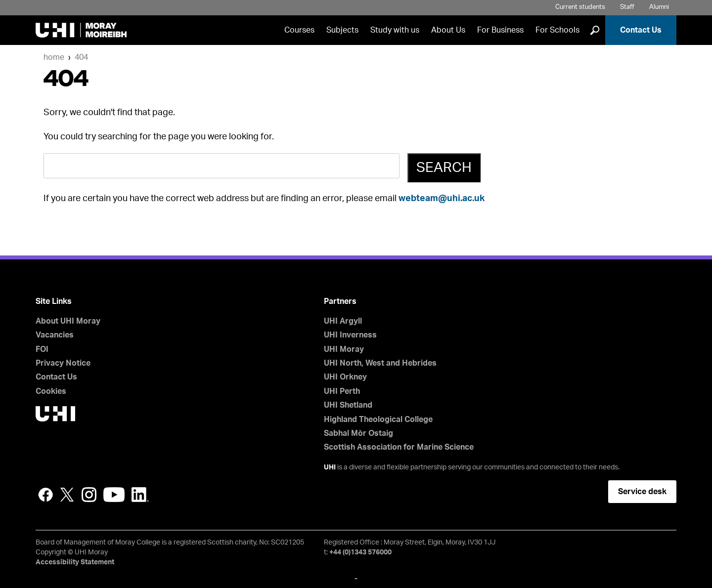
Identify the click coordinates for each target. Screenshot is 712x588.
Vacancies (55, 335)
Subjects (342, 30)
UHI (330, 467)
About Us (448, 30)
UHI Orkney (345, 377)
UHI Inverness (350, 335)
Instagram (89, 495)
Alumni (659, 7)
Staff (627, 7)
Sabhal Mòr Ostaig (358, 433)
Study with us (395, 30)
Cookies (51, 391)
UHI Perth (342, 391)
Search (444, 168)
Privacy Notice (63, 363)
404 (81, 57)
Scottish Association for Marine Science (399, 447)
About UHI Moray (68, 321)
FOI (42, 349)
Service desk (642, 492)
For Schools (557, 30)
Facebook (45, 495)
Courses (299, 30)
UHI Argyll (343, 321)
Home (54, 57)
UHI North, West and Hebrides (380, 363)
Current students (580, 7)
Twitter (67, 495)
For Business (500, 30)
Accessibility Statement (75, 562)
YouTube (114, 495)
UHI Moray (344, 349)
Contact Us (641, 30)
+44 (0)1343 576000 (360, 552)
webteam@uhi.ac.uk (442, 199)
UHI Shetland (348, 405)
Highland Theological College (378, 420)
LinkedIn (140, 495)
